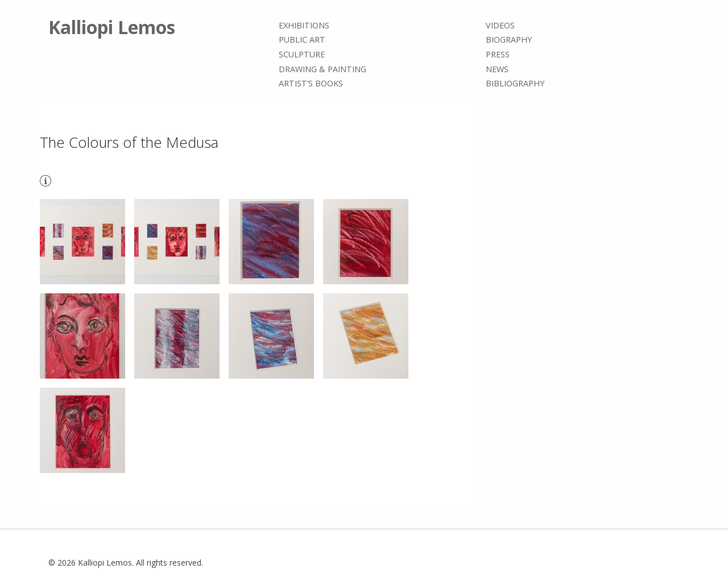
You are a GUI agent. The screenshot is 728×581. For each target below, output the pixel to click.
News (497, 69)
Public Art (302, 40)
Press (498, 54)
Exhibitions (304, 25)
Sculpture (302, 54)
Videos (500, 25)
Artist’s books (311, 83)
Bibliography (515, 83)
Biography (509, 40)
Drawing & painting (322, 69)
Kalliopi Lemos (112, 27)
